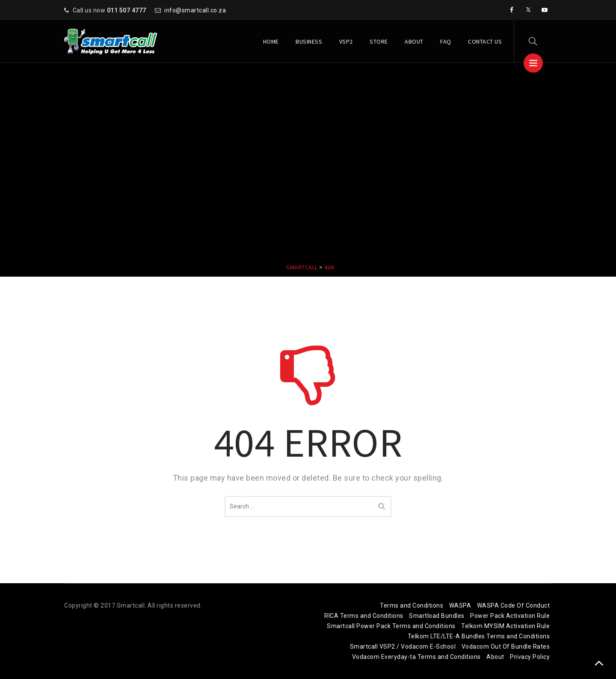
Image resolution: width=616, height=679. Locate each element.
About (414, 41)
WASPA (460, 605)
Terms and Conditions (412, 605)
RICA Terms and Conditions (364, 616)
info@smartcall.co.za (195, 10)
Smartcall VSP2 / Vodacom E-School (403, 647)
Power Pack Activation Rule (510, 616)
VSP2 (346, 41)
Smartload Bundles (437, 616)
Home (271, 41)
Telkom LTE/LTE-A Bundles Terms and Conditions (479, 636)
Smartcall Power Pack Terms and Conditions (391, 626)
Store (379, 41)
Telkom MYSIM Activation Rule (505, 626)
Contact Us (485, 41)
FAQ (446, 41)
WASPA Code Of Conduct (514, 605)
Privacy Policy (530, 657)
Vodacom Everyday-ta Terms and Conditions (416, 657)
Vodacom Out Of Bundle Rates (506, 647)
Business (309, 41)
